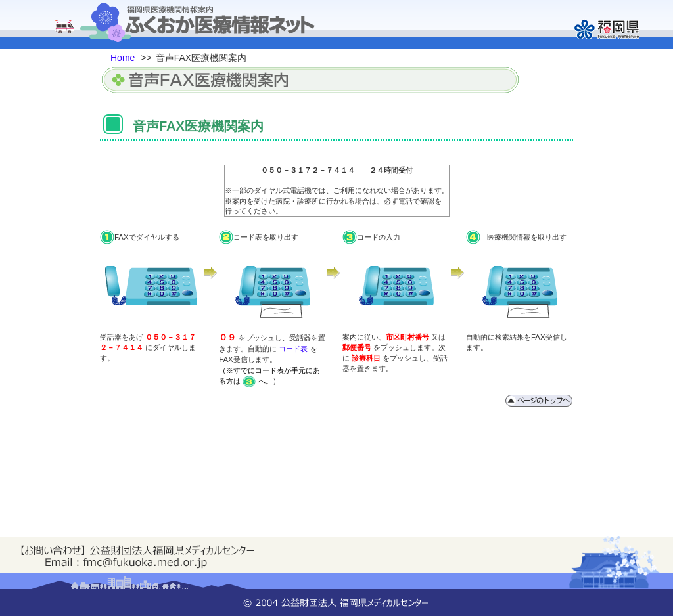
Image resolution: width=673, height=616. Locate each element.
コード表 (293, 349)
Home (123, 58)
